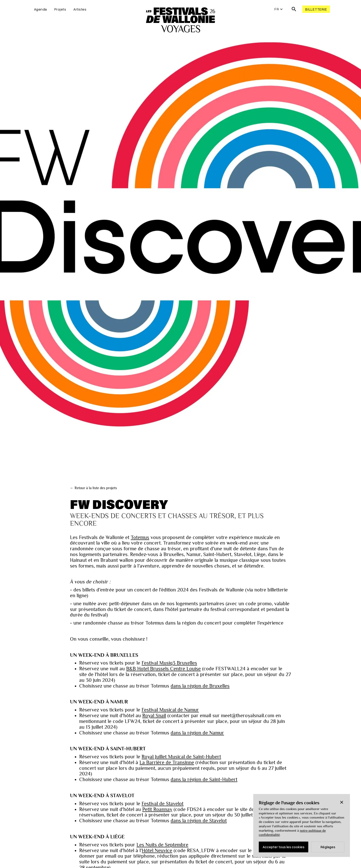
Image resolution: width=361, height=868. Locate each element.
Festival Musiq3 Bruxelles (169, 663)
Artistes (80, 9)
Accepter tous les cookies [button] (284, 847)
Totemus (140, 537)
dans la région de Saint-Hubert (204, 779)
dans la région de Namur (197, 733)
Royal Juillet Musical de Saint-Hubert (181, 757)
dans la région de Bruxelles (200, 686)
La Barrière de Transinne (167, 762)
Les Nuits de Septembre (162, 845)
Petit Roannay (157, 809)
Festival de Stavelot (163, 804)
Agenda (41, 9)
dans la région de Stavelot (199, 821)
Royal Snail (154, 716)
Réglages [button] (328, 847)
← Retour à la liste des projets (93, 488)
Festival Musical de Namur (170, 710)
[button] (342, 802)
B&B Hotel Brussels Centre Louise (163, 669)
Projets (60, 9)
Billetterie (316, 9)
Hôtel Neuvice (157, 851)
